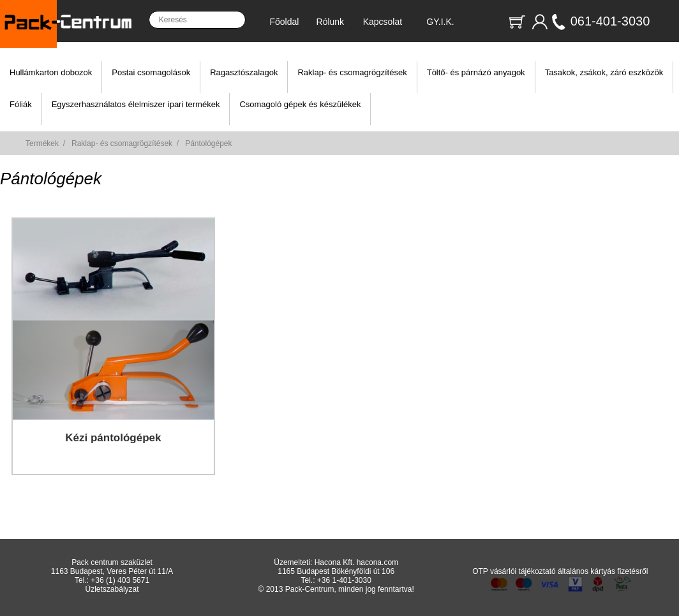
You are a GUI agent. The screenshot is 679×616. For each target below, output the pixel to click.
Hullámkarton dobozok (51, 72)
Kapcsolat (383, 22)
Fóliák (21, 104)
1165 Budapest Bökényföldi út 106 (336, 571)
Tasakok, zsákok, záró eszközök (604, 72)
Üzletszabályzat (112, 589)
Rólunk (331, 22)
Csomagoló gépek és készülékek (300, 104)
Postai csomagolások (151, 72)
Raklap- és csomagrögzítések (352, 72)
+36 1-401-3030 (344, 580)
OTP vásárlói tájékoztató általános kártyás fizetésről (560, 571)
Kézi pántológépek (113, 438)
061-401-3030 (610, 21)
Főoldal (284, 22)
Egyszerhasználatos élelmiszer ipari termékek (136, 104)
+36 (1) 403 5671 (120, 580)
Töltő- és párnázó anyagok (476, 72)
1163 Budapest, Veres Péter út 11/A (112, 571)
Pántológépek (208, 143)
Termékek (42, 143)
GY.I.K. (440, 22)
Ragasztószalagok (244, 72)
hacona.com (377, 562)
